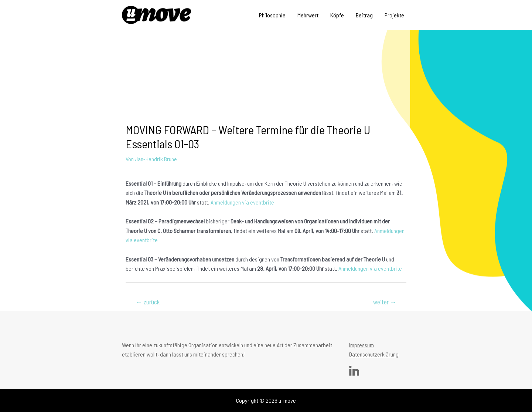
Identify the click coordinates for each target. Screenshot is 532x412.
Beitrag (364, 15)
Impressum (362, 345)
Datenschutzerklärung (374, 354)
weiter (385, 302)
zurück (148, 302)
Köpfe (337, 15)
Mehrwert (308, 15)
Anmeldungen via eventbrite (242, 202)
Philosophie (272, 15)
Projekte (394, 15)
